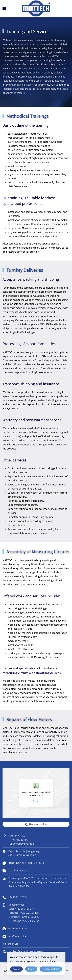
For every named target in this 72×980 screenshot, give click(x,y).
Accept (36, 801)
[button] (4, 8)
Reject (31, 969)
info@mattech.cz (18, 936)
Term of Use (10, 944)
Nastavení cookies (36, 824)
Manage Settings (51, 969)
